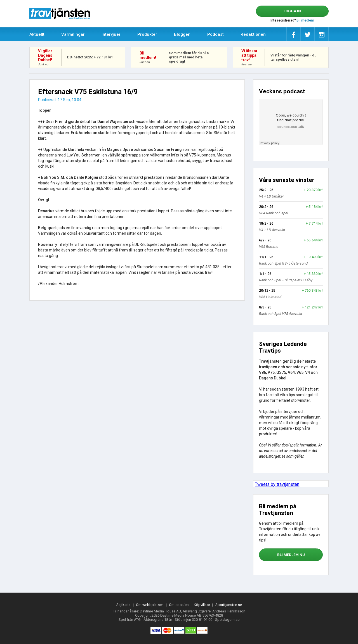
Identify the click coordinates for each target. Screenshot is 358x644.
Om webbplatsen (150, 605)
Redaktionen (253, 34)
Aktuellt (37, 34)
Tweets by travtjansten (277, 484)
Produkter (147, 34)
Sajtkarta (123, 605)
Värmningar (73, 34)
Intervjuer (111, 34)
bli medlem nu (291, 555)
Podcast (215, 34)
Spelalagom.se (227, 620)
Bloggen (182, 34)
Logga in (292, 11)
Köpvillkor (202, 605)
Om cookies (179, 605)
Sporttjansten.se (229, 605)
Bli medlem (305, 20)
